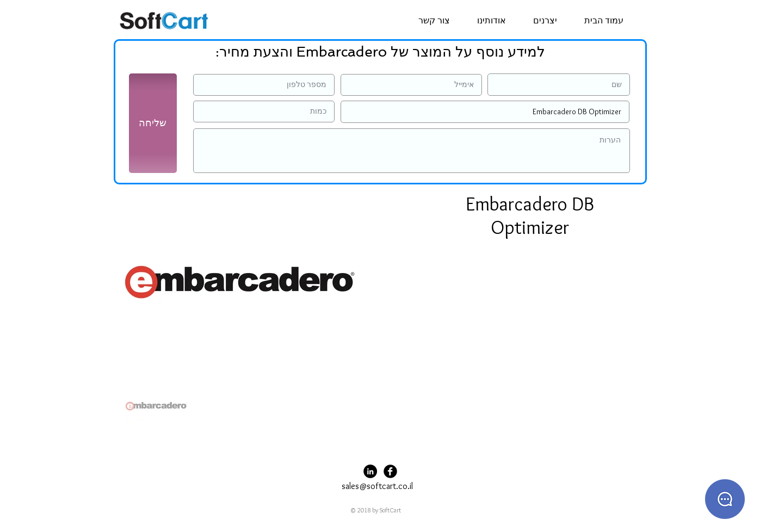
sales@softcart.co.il (377, 486)
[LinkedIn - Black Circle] (370, 471)
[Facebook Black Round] (390, 471)
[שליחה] (153, 123)
